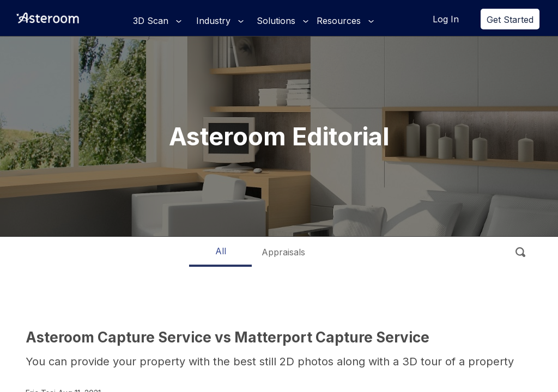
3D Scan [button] (152, 21)
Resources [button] (340, 21)
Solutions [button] (277, 21)
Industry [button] (215, 21)
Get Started (510, 20)
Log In (446, 19)
